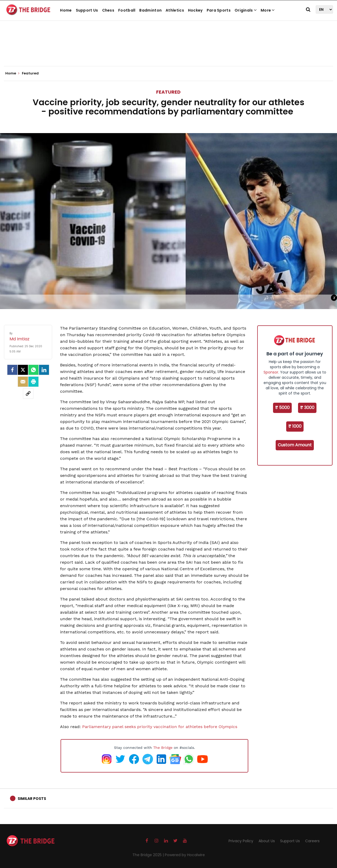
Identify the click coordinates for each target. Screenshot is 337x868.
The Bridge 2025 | (149, 855)
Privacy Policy (241, 841)
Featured (168, 92)
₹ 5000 (282, 408)
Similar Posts (32, 799)
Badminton (150, 10)
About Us (267, 841)
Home (66, 10)
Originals (246, 10)
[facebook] (12, 370)
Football (127, 10)
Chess (108, 10)
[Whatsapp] (33, 370)
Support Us (87, 10)
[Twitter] (23, 370)
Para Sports (219, 10)
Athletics (175, 10)
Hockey (195, 10)
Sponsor (271, 372)
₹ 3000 (307, 408)
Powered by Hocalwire (185, 855)
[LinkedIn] (44, 370)
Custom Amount (295, 445)
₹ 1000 (295, 426)
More (268, 10)
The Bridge (163, 748)
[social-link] (28, 393)
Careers (312, 841)
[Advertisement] (168, 50)
